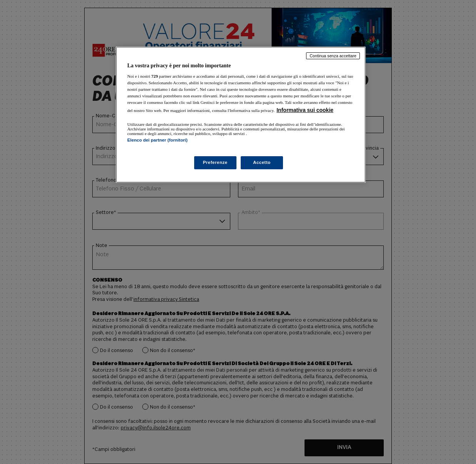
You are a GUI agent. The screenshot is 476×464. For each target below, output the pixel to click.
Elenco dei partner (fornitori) (157, 140)
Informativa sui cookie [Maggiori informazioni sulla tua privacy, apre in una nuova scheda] (305, 110)
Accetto (262, 162)
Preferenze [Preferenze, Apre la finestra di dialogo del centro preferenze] (215, 162)
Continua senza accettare (333, 56)
